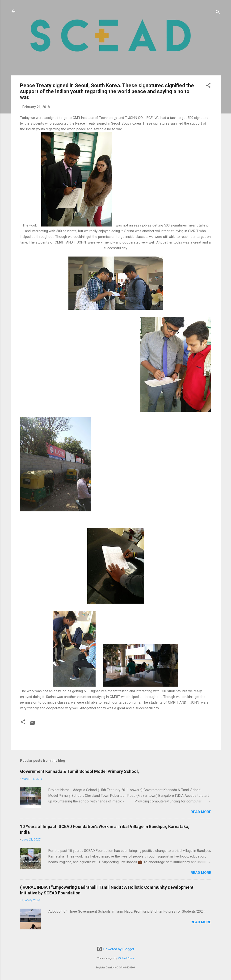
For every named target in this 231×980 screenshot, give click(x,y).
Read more (201, 812)
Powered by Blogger (115, 949)
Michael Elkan (126, 958)
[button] (208, 86)
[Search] (218, 13)
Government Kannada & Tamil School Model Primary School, (80, 771)
